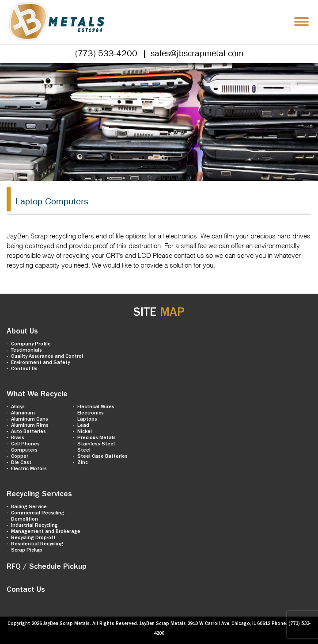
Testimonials (26, 351)
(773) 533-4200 (106, 53)
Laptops (87, 420)
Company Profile (31, 345)
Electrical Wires (96, 407)
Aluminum (23, 414)
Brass (18, 438)
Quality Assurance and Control (47, 357)
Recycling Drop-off (33, 538)
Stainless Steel (96, 445)
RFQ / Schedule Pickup (47, 567)
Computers (24, 451)
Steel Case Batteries (102, 457)
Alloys (18, 407)
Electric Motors (29, 469)
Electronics (91, 414)
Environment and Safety (40, 363)
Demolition (25, 520)
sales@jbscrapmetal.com (197, 53)
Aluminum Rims (30, 426)
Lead (83, 426)
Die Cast (21, 463)
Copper (20, 457)
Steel (84, 451)
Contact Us (24, 369)
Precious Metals (97, 438)
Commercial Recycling (38, 514)
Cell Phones (25, 445)
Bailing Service (29, 507)
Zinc (83, 463)
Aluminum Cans (30, 420)
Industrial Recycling (34, 526)
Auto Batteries (28, 432)
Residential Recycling (37, 544)
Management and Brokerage (46, 532)
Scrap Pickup (27, 551)
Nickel (85, 432)
